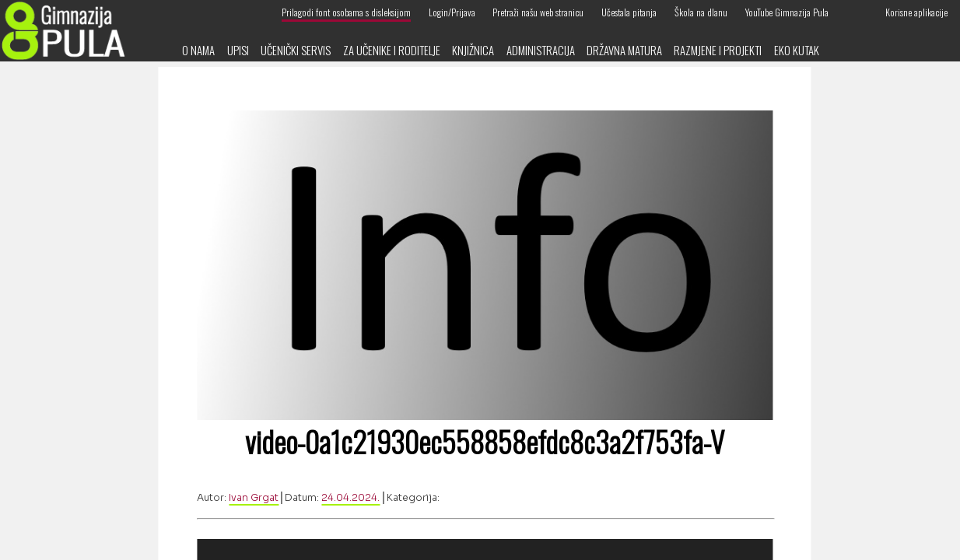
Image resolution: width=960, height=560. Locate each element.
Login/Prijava (452, 12)
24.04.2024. (350, 498)
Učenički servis (296, 50)
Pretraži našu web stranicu (538, 12)
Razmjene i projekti (718, 50)
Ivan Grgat (254, 498)
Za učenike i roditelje (392, 50)
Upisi (238, 50)
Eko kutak (797, 50)
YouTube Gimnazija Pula (787, 12)
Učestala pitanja (629, 12)
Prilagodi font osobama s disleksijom (346, 12)
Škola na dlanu (701, 12)
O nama (198, 50)
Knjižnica (473, 50)
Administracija (541, 50)
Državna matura (624, 50)
